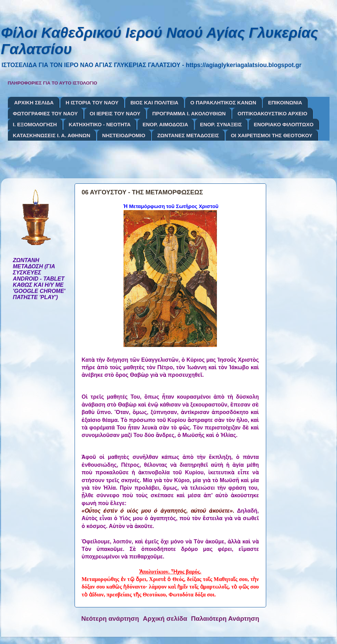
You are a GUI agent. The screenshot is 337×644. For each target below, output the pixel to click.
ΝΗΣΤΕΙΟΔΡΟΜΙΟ (124, 135)
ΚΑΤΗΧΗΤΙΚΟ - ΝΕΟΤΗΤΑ (100, 124)
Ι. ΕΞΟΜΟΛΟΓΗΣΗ (35, 124)
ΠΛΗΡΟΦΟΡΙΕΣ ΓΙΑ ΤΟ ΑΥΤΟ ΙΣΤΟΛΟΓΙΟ (53, 83)
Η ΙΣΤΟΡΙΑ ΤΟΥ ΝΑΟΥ (92, 102)
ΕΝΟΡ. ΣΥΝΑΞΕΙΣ (221, 124)
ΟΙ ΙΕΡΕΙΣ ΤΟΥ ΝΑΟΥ (115, 113)
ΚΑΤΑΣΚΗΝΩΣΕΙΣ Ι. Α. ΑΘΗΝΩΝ (52, 135)
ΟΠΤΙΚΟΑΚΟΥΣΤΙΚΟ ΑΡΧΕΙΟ (272, 113)
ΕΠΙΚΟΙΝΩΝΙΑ (285, 102)
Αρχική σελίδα (165, 619)
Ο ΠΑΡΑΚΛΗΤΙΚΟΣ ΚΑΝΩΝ (223, 102)
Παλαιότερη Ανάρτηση (225, 619)
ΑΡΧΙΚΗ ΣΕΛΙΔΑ (34, 102)
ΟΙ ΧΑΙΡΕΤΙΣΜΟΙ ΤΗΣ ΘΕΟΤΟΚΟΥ (272, 135)
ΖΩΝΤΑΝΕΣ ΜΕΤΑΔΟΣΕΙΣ (188, 135)
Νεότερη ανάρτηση (110, 619)
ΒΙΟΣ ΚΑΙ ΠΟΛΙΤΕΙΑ (154, 102)
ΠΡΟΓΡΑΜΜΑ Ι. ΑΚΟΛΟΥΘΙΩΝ (189, 113)
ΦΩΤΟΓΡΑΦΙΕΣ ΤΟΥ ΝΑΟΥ (46, 113)
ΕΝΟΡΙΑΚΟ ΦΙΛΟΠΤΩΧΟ (284, 124)
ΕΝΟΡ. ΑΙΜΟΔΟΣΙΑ (165, 124)
